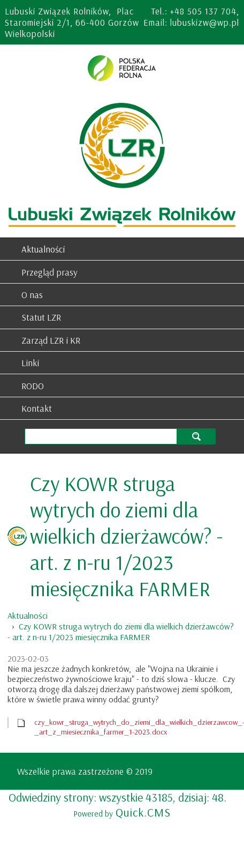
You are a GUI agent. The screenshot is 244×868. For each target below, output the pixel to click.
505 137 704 (212, 11)
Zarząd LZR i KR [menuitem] (51, 340)
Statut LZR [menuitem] (41, 317)
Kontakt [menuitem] (37, 408)
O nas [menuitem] (32, 295)
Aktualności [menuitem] (43, 249)
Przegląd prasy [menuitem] (49, 272)
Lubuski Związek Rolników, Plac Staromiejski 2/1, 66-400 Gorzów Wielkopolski (72, 22)
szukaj (196, 436)
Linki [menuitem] (30, 363)
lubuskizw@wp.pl (205, 22)
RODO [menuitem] (33, 386)
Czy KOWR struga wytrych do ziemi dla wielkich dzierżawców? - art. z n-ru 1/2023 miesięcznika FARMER (121, 632)
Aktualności (28, 615)
